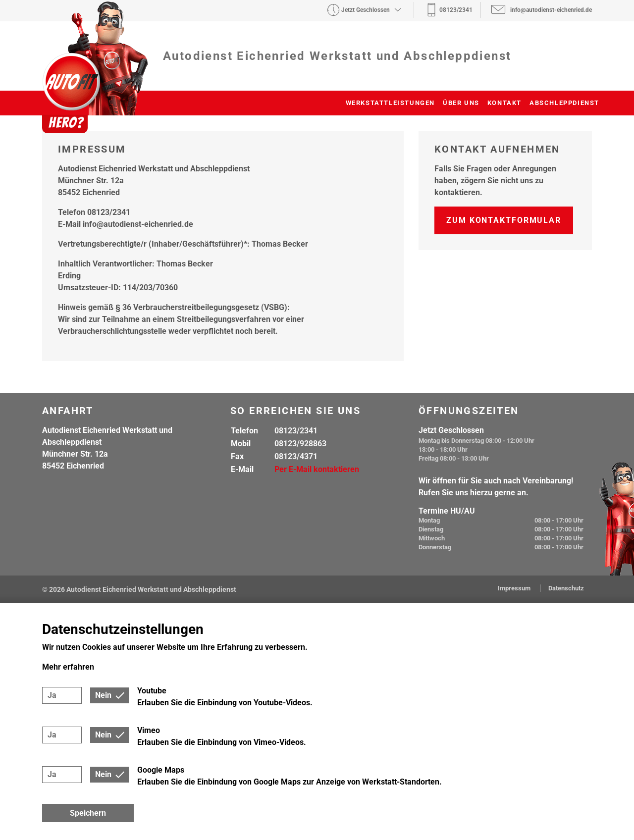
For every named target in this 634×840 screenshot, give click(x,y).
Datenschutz (566, 588)
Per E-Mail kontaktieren (317, 469)
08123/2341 (296, 431)
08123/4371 (296, 456)
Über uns (461, 103)
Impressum (515, 588)
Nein (103, 695)
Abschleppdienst (564, 103)
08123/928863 (300, 444)
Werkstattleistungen (390, 103)
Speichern (88, 813)
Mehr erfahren (68, 667)
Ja (52, 695)
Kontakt (504, 103)
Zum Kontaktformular (504, 220)
